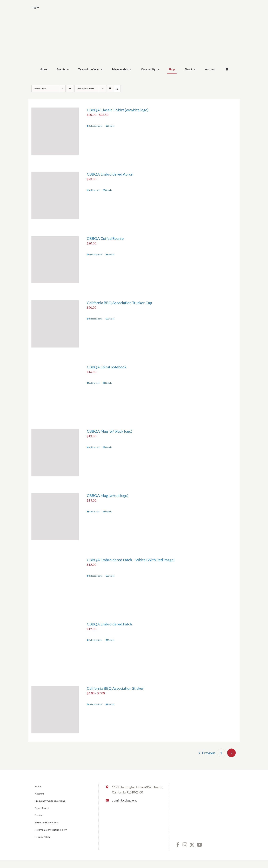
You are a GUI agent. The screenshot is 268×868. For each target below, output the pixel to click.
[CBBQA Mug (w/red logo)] (55, 517)
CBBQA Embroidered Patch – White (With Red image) (131, 560)
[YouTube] (199, 845)
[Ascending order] (70, 89)
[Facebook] (178, 845)
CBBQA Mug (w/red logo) (108, 495)
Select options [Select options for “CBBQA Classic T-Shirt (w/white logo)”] (96, 126)
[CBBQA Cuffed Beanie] (55, 260)
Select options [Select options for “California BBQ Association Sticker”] (96, 704)
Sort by (40, 89)
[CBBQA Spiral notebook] (55, 388)
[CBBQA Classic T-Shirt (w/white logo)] (55, 131)
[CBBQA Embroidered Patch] (55, 645)
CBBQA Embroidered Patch (109, 624)
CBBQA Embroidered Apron (110, 174)
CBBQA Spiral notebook (107, 367)
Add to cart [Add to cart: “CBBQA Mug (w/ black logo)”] (94, 447)
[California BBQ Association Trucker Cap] (55, 324)
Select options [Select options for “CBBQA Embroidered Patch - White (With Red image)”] (96, 576)
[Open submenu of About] (196, 69)
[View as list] (117, 89)
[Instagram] (185, 845)
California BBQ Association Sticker (115, 688)
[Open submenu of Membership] (131, 69)
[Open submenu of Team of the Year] (103, 69)
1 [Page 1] (221, 753)
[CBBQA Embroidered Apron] (55, 195)
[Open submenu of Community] (159, 69)
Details (111, 126)
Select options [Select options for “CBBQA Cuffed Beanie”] (96, 254)
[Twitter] (192, 845)
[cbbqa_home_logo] (134, 20)
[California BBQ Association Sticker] (55, 710)
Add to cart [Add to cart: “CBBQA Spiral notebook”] (94, 383)
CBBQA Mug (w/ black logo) (110, 431)
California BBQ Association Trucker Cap (119, 303)
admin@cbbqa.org (124, 800)
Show (85, 89)
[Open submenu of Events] (69, 69)
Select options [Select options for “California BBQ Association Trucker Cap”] (96, 319)
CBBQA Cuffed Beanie (105, 238)
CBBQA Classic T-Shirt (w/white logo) (118, 110)
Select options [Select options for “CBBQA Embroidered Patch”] (96, 640)
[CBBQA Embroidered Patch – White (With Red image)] (55, 581)
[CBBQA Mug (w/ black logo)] (55, 452)
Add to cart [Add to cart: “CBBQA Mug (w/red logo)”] (94, 512)
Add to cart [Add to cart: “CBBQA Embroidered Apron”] (94, 190)
